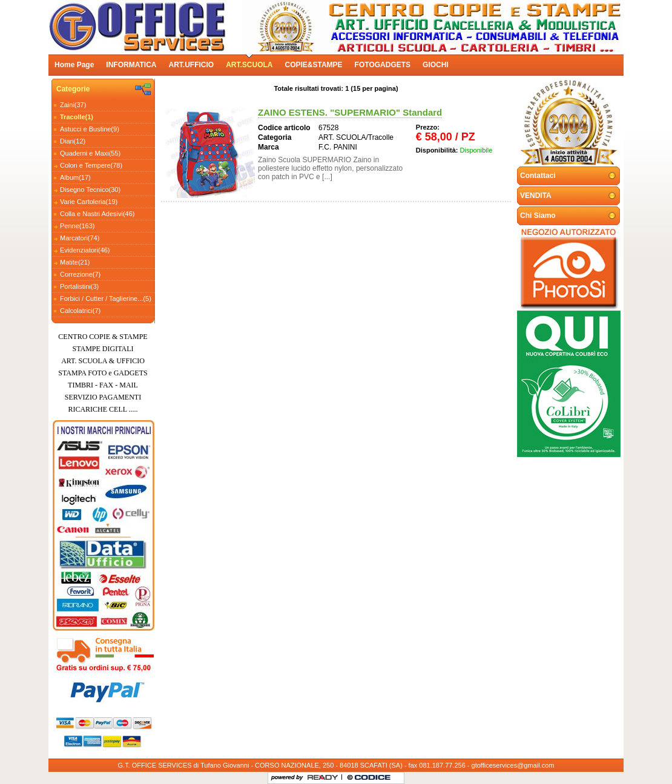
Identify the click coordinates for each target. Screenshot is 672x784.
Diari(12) (73, 141)
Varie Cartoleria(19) (89, 202)
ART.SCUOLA (249, 65)
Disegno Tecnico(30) (90, 189)
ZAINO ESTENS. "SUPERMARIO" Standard (350, 112)
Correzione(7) (80, 274)
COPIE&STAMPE (313, 65)
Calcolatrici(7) (80, 311)
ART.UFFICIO (191, 65)
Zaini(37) (73, 105)
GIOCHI (436, 65)
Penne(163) (77, 226)
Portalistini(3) (79, 286)
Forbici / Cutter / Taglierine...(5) (106, 298)
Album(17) (75, 177)
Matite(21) (75, 262)
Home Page (74, 65)
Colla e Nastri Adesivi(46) (97, 214)
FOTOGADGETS (383, 65)
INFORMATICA (131, 65)
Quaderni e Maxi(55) (90, 153)
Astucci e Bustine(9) (90, 129)
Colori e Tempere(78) (91, 165)
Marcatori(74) (80, 238)
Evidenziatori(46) (85, 250)
